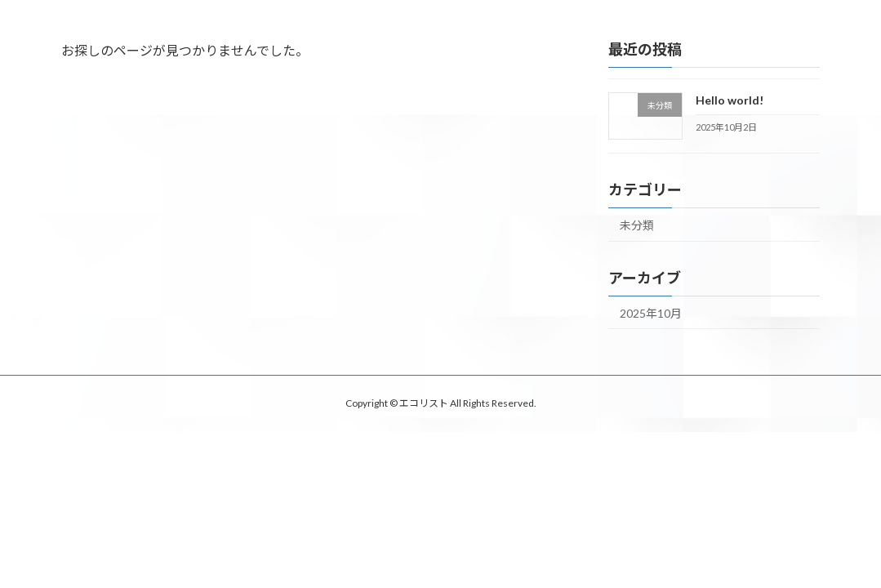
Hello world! (730, 100)
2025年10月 (651, 313)
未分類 (637, 225)
